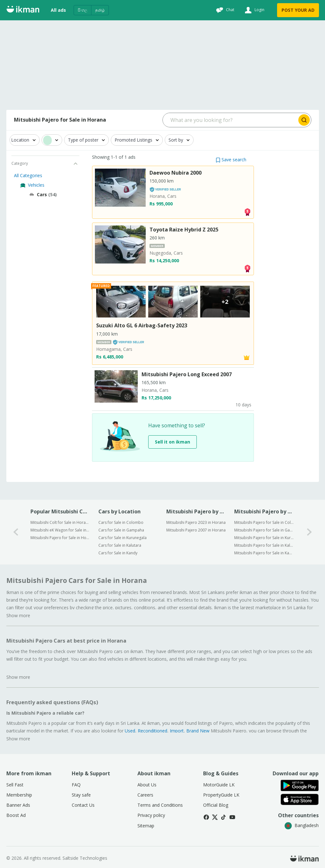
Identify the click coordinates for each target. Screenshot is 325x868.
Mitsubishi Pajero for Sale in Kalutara (264, 545)
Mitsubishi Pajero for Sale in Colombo (264, 522)
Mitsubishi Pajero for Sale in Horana (60, 538)
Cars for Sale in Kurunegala (123, 538)
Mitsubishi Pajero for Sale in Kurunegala (264, 538)
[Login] (254, 10)
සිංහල (83, 10)
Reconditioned (153, 731)
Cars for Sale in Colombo (121, 522)
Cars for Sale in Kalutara (120, 545)
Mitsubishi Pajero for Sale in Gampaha (264, 530)
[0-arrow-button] (16, 532)
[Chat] (224, 10)
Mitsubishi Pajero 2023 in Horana (196, 522)
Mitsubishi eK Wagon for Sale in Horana (60, 530)
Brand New (198, 731)
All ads (58, 10)
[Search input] (230, 120)
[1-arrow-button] (309, 532)
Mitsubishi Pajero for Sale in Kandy (264, 553)
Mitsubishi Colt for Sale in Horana (60, 522)
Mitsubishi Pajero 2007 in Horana (196, 530)
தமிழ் (100, 10)
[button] (231, 160)
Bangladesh (302, 825)
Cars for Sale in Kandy (118, 553)
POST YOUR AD (298, 10)
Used (130, 731)
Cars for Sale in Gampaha (121, 530)
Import (177, 731)
